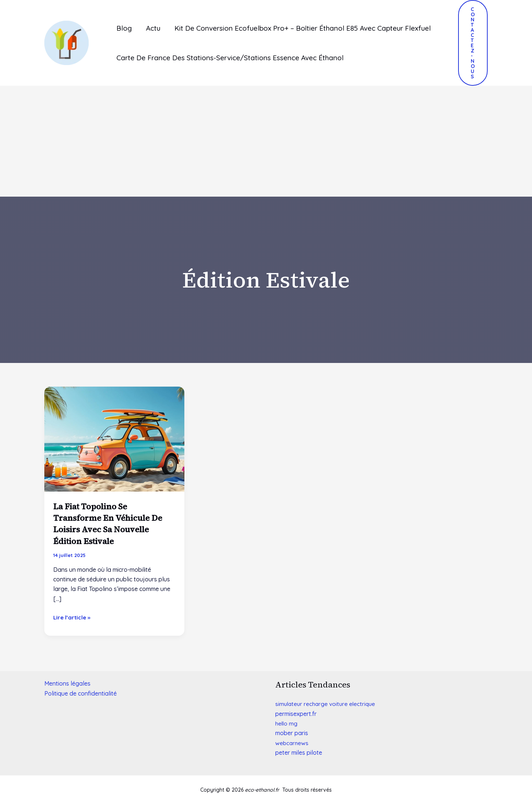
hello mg (287, 723)
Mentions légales (67, 683)
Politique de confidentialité (81, 693)
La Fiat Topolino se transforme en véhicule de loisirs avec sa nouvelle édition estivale (112, 524)
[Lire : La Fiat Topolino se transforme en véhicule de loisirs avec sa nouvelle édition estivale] (114, 438)
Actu (153, 28)
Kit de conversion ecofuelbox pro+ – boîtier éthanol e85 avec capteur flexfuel (303, 28)
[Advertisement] (266, 141)
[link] (296, 714)
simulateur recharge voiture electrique (327, 704)
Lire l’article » (73, 617)
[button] (473, 43)
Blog (124, 28)
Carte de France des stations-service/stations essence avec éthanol (230, 58)
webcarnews (292, 743)
